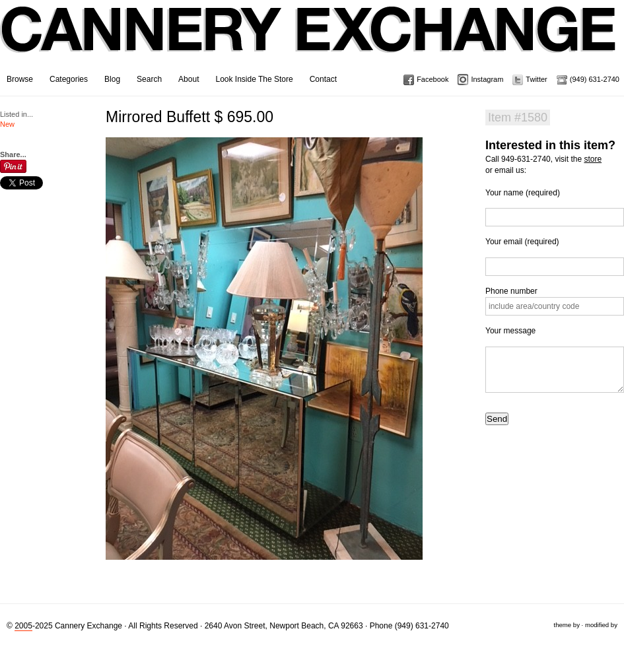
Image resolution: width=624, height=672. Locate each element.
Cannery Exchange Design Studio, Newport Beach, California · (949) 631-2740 (309, 40)
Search (149, 79)
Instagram (487, 79)
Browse (20, 79)
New (7, 124)
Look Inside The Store (254, 79)
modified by (601, 625)
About (189, 79)
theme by (566, 625)
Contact (323, 79)
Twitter (536, 79)
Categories (69, 79)
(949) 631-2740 (595, 79)
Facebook (433, 79)
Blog (112, 79)
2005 (23, 626)
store (593, 159)
